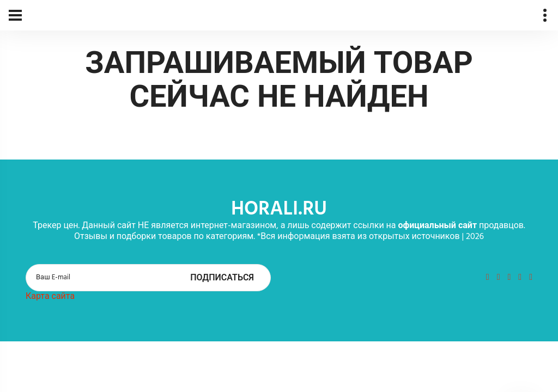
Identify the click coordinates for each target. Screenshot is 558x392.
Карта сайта (50, 297)
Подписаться (222, 278)
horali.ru (279, 210)
